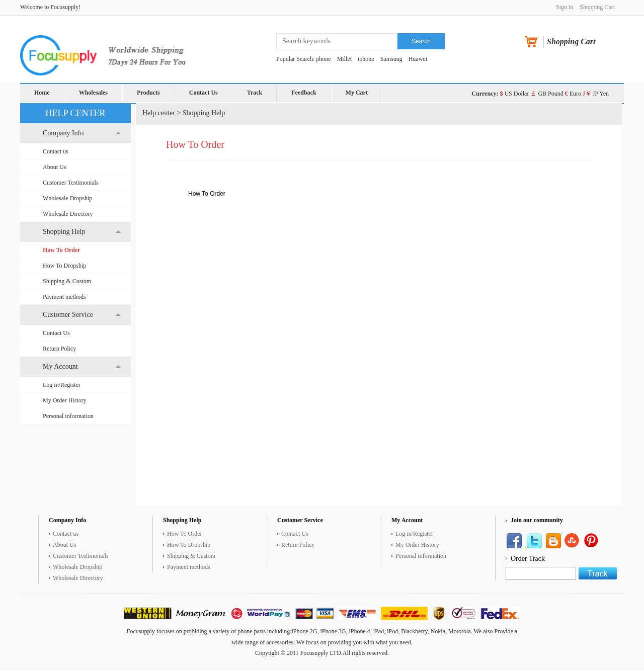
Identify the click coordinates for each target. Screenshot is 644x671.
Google (593, 541)
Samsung (391, 59)
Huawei (418, 59)
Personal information (68, 416)
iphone (366, 59)
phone (323, 59)
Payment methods (64, 297)
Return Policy (59, 349)
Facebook (514, 541)
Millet (344, 59)
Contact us (56, 151)
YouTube (573, 541)
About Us (54, 167)
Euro (573, 94)
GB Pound (547, 94)
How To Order (62, 250)
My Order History (65, 400)
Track (255, 93)
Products (148, 93)
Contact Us (204, 93)
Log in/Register (62, 385)
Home (42, 93)
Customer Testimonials (71, 183)
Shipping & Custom (67, 281)
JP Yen (596, 94)
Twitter (534, 541)
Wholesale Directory (68, 214)
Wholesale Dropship (67, 198)
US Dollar (514, 94)
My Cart (357, 93)
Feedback (304, 93)
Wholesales (93, 93)
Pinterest (553, 541)
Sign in (565, 7)
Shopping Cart (597, 7)
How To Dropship (64, 266)
